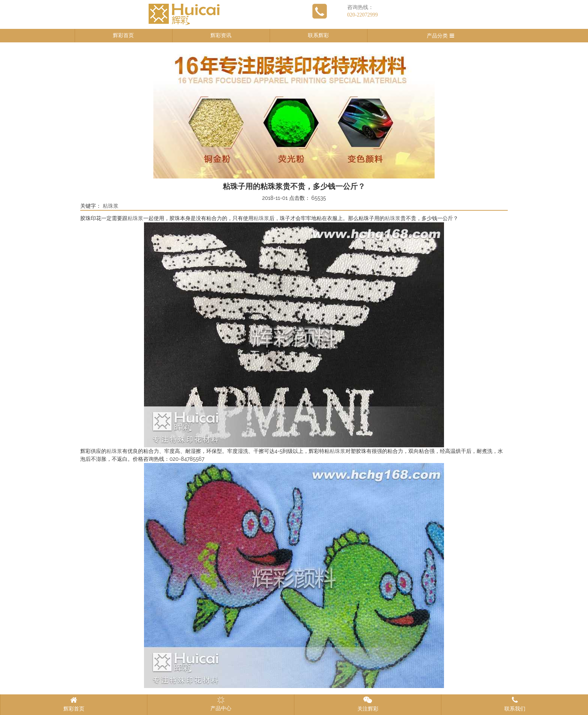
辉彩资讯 (221, 35)
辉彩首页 (123, 35)
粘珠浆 (111, 206)
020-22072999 (363, 15)
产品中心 (221, 704)
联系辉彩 (318, 35)
